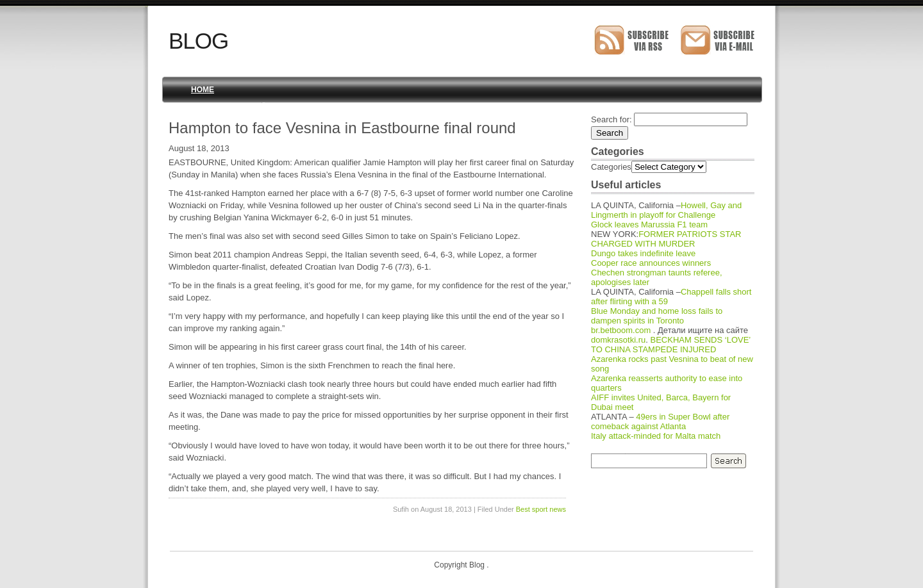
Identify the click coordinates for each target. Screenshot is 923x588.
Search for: (611, 119)
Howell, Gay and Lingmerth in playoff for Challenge (666, 210)
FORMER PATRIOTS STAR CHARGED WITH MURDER (666, 239)
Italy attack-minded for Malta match (656, 436)
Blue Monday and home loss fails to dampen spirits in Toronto (657, 316)
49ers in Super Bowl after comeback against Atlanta (660, 421)
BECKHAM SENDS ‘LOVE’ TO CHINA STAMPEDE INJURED (671, 345)
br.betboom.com (621, 330)
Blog (198, 41)
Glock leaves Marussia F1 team (649, 225)
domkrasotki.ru (618, 340)
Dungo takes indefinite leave (643, 253)
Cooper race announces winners (651, 263)
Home (203, 90)
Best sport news (541, 509)
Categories (611, 167)
